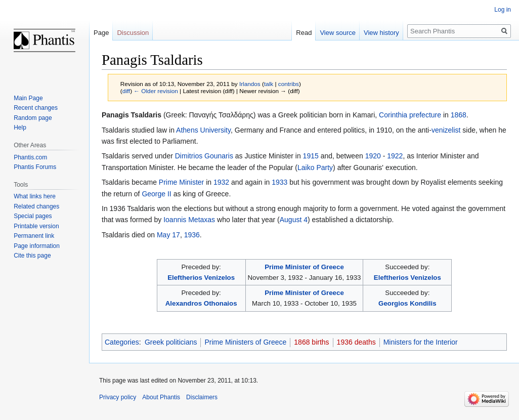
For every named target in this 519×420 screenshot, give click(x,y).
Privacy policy (118, 397)
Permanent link (34, 236)
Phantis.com (30, 157)
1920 (373, 156)
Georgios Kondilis (407, 303)
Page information (37, 246)
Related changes (36, 206)
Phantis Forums (35, 167)
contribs (289, 84)
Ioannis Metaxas (189, 220)
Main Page (28, 98)
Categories (122, 342)
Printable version (36, 226)
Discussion (133, 33)
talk (269, 84)
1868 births (311, 342)
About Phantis (161, 397)
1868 (459, 115)
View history (381, 33)
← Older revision (156, 91)
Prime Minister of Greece (304, 267)
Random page (33, 118)
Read (304, 33)
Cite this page (32, 256)
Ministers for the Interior (421, 342)
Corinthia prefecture (410, 115)
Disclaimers (202, 397)
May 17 (168, 235)
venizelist (446, 130)
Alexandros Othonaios (201, 303)
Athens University (203, 130)
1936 (192, 235)
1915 (311, 156)
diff (126, 91)
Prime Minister (181, 182)
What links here (35, 196)
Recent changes (36, 108)
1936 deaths (356, 342)
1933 (279, 182)
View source (338, 33)
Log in (503, 10)
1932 (221, 182)
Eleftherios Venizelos (201, 278)
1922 (395, 156)
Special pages (33, 216)
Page (101, 33)
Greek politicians (171, 342)
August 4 (294, 220)
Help (20, 128)
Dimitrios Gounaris (204, 156)
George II (156, 194)
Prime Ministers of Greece (245, 342)
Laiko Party (315, 167)
